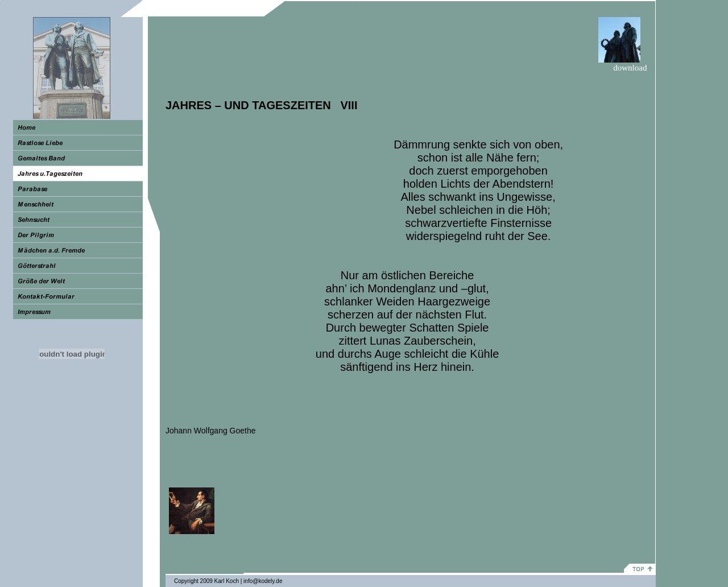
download (631, 68)
